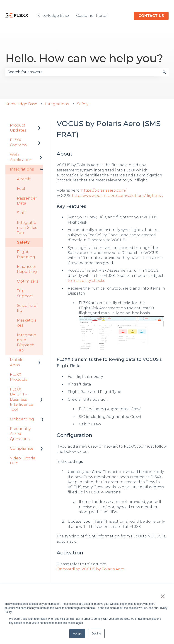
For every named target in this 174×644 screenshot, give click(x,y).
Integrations (57, 104)
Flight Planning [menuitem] (26, 254)
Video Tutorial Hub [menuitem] (23, 461)
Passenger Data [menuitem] (27, 201)
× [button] (163, 596)
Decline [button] (96, 634)
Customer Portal (92, 16)
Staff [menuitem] (21, 213)
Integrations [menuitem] (22, 169)
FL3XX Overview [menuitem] (19, 143)
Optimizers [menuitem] (28, 281)
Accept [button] (77, 634)
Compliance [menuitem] (22, 448)
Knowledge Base (53, 16)
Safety (83, 104)
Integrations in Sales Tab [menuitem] (27, 228)
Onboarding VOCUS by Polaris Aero (91, 569)
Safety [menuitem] (23, 242)
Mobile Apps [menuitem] (17, 362)
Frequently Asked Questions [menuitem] (20, 434)
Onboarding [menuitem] (22, 419)
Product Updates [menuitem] (18, 128)
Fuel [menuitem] (21, 189)
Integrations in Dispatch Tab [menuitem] (27, 343)
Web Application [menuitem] (21, 157)
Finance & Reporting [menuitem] (27, 269)
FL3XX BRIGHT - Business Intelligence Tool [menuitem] (22, 399)
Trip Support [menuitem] (25, 293)
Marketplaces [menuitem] (27, 323)
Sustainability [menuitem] (27, 308)
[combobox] (83, 72)
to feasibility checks (86, 281)
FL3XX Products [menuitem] (19, 377)
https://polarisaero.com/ (104, 190)
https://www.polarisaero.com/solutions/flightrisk (117, 196)
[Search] (164, 72)
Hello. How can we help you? (84, 58)
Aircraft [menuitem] (24, 179)
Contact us (151, 16)
